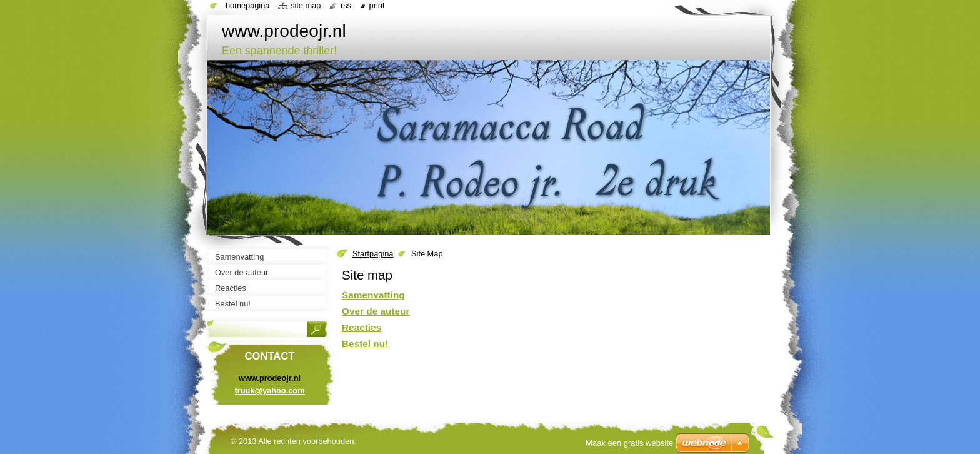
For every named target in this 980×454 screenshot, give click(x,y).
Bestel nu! (365, 344)
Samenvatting (373, 295)
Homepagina (247, 5)
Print (377, 5)
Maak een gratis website (629, 443)
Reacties (362, 327)
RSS (346, 5)
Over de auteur (376, 311)
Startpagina (373, 254)
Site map (306, 5)
